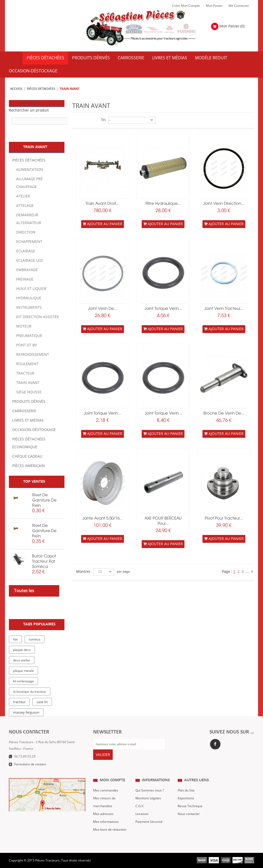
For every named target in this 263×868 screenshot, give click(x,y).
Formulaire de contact (30, 764)
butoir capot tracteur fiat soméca (44, 562)
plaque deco (22, 650)
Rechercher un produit (29, 110)
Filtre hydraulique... (163, 204)
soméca (34, 639)
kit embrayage (23, 681)
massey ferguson (26, 713)
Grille (75, 121)
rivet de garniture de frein (44, 500)
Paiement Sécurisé (149, 818)
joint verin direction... (224, 204)
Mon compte (112, 776)
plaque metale (23, 671)
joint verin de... (103, 309)
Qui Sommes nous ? (150, 787)
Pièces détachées (41, 89)
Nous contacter (189, 810)
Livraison (142, 810)
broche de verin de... (224, 413)
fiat (15, 639)
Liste (83, 121)
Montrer (83, 572)
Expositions (186, 794)
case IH (42, 702)
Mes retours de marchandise (104, 798)
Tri (103, 120)
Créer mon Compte (186, 6)
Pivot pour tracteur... (224, 519)
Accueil (16, 89)
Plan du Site (186, 787)
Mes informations (106, 818)
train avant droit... (102, 204)
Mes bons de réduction (110, 826)
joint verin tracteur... (224, 309)
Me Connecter (239, 6)
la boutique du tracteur (30, 692)
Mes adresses (103, 810)
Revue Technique (190, 802)
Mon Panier (214, 6)
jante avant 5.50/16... (103, 519)
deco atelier (22, 660)
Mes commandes (106, 787)
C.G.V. (140, 802)
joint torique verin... (163, 309)
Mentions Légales (148, 794)
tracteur (19, 702)
